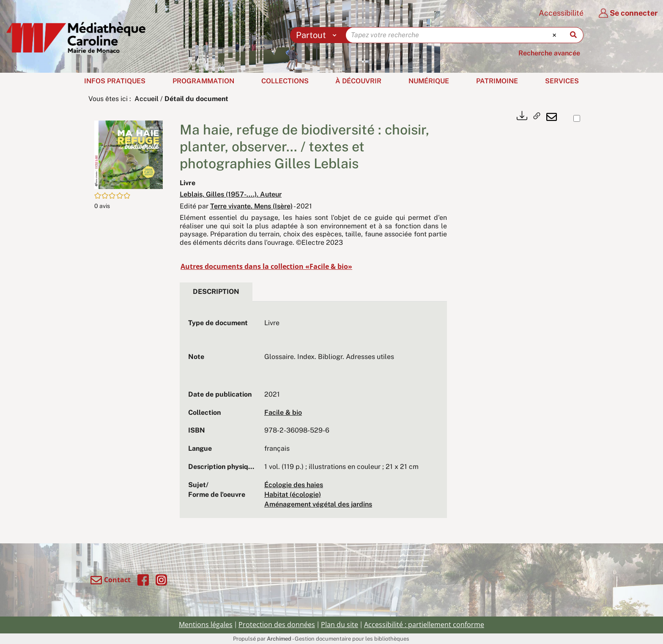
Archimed (279, 639)
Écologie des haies (294, 485)
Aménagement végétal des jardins (318, 504)
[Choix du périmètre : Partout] (318, 35)
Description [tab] (216, 292)
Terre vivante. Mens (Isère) (251, 206)
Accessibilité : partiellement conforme (424, 625)
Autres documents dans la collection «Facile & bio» (266, 266)
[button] (129, 154)
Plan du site (340, 625)
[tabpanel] (313, 414)
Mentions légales (206, 625)
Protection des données (277, 625)
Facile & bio (283, 412)
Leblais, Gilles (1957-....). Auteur (231, 194)
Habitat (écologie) (293, 495)
